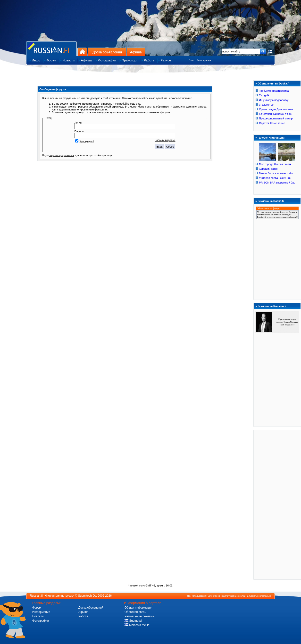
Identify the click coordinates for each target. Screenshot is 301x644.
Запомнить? (85, 142)
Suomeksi (133, 621)
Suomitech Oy (87, 596)
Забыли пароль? (165, 140)
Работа (83, 616)
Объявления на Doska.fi (273, 84)
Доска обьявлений (91, 608)
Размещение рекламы (140, 616)
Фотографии (41, 621)
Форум (37, 608)
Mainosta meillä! (137, 625)
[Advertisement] (277, 504)
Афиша (136, 52)
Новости (38, 616)
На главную (82, 52)
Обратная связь (135, 612)
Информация (41, 612)
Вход (191, 60)
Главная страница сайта (51, 49)
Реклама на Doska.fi (271, 201)
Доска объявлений (107, 52)
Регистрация (204, 60)
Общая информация (138, 608)
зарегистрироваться (62, 155)
